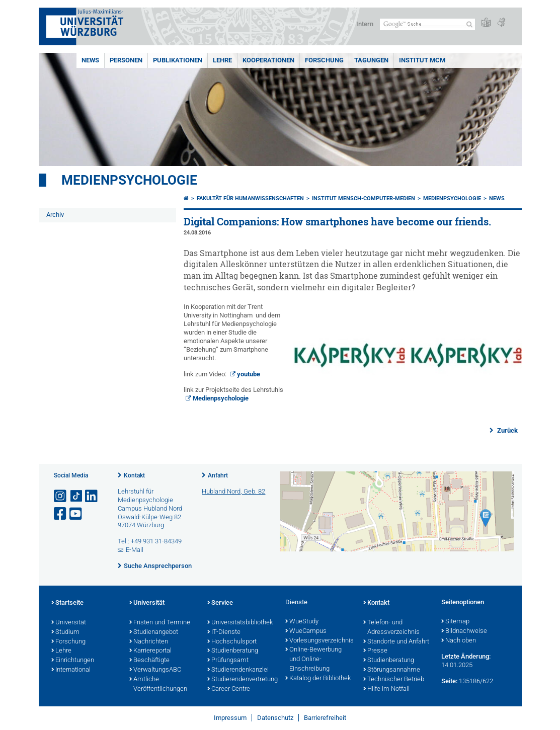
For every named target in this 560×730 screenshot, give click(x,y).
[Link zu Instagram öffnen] (61, 496)
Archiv (55, 215)
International (71, 670)
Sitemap (455, 622)
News (90, 60)
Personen (126, 60)
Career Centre (229, 689)
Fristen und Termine (160, 623)
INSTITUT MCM (422, 60)
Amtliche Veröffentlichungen (158, 684)
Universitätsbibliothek (240, 623)
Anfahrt (218, 475)
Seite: (449, 681)
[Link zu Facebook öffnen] (61, 514)
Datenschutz (275, 718)
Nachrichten (149, 642)
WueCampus (306, 631)
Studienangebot (154, 632)
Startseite (67, 603)
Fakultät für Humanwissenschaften (250, 198)
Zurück (507, 430)
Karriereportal (150, 651)
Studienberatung (233, 651)
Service (220, 603)
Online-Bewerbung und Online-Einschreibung (313, 660)
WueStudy (302, 622)
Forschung (324, 60)
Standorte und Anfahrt (396, 642)
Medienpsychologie (129, 180)
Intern (365, 24)
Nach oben (459, 641)
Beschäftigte (149, 661)
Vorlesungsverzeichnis (319, 641)
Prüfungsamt (228, 661)
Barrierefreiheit (325, 718)
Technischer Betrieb (394, 680)
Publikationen (178, 60)
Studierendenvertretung (241, 680)
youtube (249, 374)
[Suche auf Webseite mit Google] (427, 24)
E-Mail (135, 550)
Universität (69, 623)
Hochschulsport (232, 642)
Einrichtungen (73, 661)
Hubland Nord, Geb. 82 (233, 491)
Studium (65, 632)
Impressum (230, 718)
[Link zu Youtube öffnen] (76, 514)
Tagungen (371, 60)
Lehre (222, 60)
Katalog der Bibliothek (318, 679)
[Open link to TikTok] (76, 496)
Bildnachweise (464, 631)
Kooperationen (268, 60)
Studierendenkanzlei (238, 670)
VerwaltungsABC (155, 670)
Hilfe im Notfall (386, 689)
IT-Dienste (224, 632)
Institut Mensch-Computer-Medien (364, 198)
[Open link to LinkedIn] (92, 496)
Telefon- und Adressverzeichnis (391, 628)
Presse (375, 651)
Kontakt (134, 475)
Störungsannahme (392, 670)
